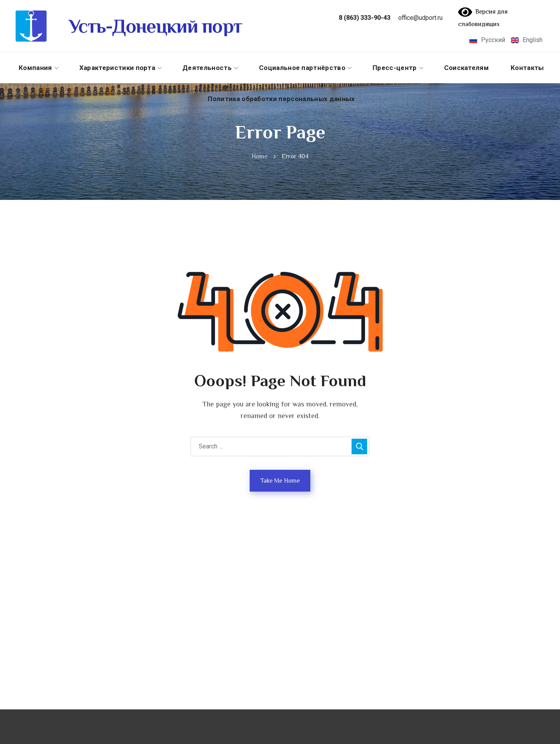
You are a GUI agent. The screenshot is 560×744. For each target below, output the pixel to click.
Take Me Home (280, 481)
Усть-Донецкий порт (155, 26)
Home (260, 156)
